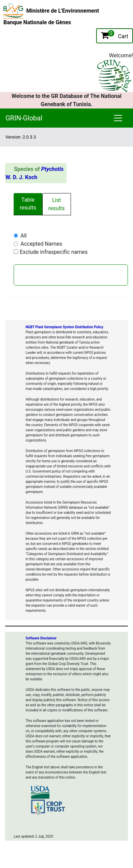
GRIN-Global (24, 118)
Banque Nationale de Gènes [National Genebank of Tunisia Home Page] (37, 22)
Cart (115, 35)
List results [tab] (57, 204)
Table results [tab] (28, 204)
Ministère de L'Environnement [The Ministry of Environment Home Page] (63, 11)
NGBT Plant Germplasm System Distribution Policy (64, 327)
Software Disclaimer (41, 638)
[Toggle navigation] (82, 137)
